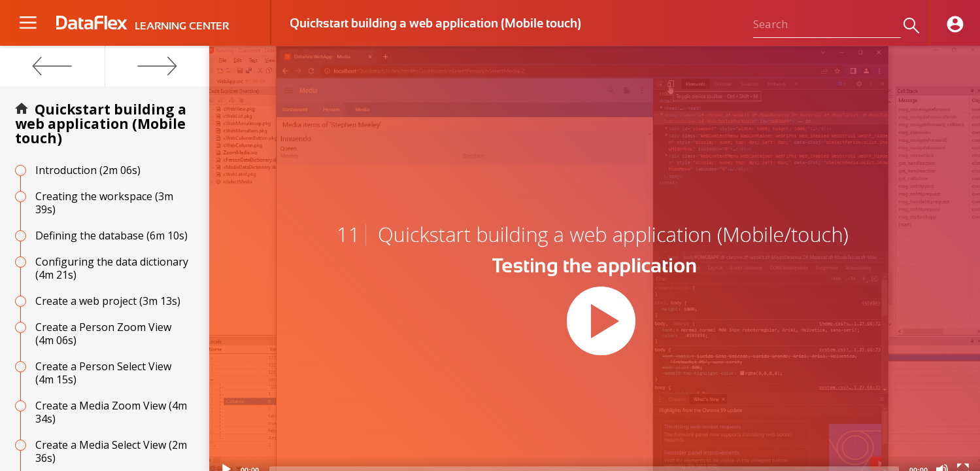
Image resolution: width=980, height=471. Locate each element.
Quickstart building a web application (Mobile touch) (101, 124)
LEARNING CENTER (182, 26)
